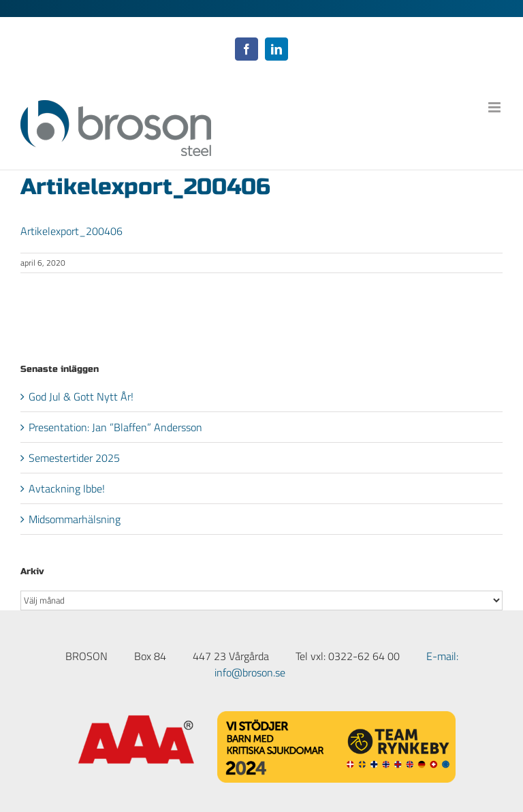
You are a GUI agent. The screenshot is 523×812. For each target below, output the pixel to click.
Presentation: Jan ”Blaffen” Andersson (115, 427)
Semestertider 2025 (74, 458)
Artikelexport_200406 (72, 231)
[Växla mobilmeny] (495, 107)
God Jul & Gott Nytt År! (81, 396)
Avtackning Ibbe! (67, 488)
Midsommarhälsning (75, 519)
